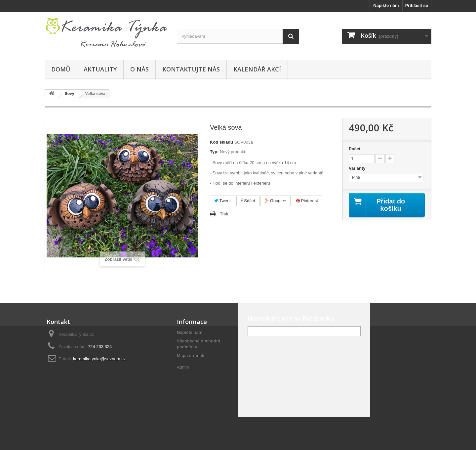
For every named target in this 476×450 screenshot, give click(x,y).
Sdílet (248, 201)
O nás (139, 69)
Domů (61, 69)
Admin (183, 367)
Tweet (222, 201)
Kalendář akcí (257, 69)
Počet (355, 149)
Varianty (358, 168)
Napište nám (386, 5)
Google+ (276, 201)
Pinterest (307, 201)
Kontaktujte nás (191, 69)
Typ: (214, 152)
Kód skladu (221, 142)
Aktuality (100, 69)
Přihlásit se (417, 5)
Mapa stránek (191, 356)
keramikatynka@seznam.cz (99, 359)
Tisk (224, 214)
